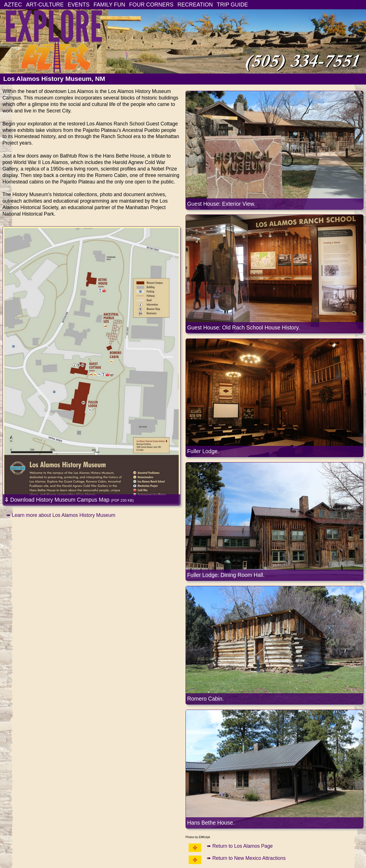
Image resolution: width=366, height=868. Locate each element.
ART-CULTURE (45, 5)
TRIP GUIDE (232, 5)
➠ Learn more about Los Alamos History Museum (61, 515)
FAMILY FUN (109, 5)
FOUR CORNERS (151, 5)
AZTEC (13, 5)
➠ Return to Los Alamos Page (240, 846)
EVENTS (79, 5)
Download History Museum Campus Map (69, 500)
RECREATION (195, 5)
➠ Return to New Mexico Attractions (246, 858)
